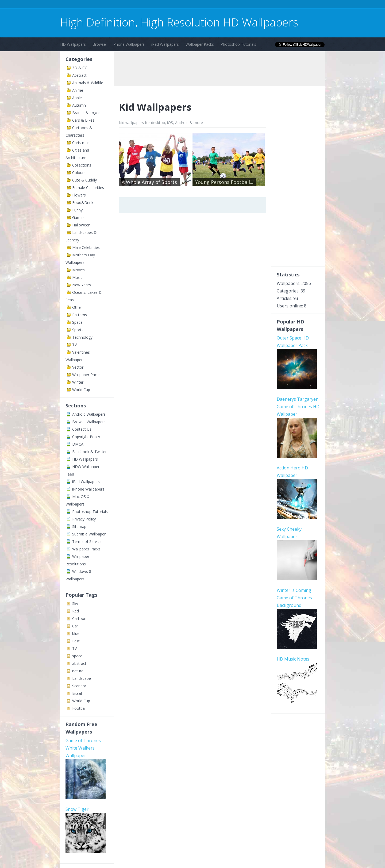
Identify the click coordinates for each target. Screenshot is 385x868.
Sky (75, 603)
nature (78, 671)
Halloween (81, 225)
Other (77, 307)
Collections (82, 165)
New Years (82, 285)
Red (76, 611)
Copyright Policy (86, 437)
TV (74, 345)
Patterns (80, 315)
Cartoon (79, 618)
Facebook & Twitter (89, 452)
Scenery (79, 686)
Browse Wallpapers (89, 422)
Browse (99, 44)
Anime (78, 90)
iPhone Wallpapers (129, 44)
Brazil (77, 693)
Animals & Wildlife (88, 83)
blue (76, 633)
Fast (76, 641)
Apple (77, 98)
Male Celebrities (86, 247)
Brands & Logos (86, 113)
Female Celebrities (88, 188)
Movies (78, 270)
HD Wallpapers (73, 44)
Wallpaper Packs (200, 44)
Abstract (79, 75)
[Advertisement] (157, 5)
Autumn (79, 105)
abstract (79, 663)
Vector (78, 367)
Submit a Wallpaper (89, 534)
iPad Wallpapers (165, 44)
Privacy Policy (84, 519)
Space (77, 322)
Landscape (82, 678)
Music (77, 277)
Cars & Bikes (83, 120)
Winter (78, 382)
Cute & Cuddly (84, 180)
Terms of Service (87, 541)
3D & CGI (80, 68)
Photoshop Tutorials (238, 44)
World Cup (81, 390)
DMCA (78, 444)
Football (79, 708)
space (77, 656)
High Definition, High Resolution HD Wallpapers (179, 22)
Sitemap (79, 526)
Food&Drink (83, 202)
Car (75, 626)
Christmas (81, 143)
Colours (79, 173)
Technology (82, 337)
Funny (77, 210)
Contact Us (82, 429)
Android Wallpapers (89, 414)
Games (78, 217)
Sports (78, 330)
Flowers (79, 195)
